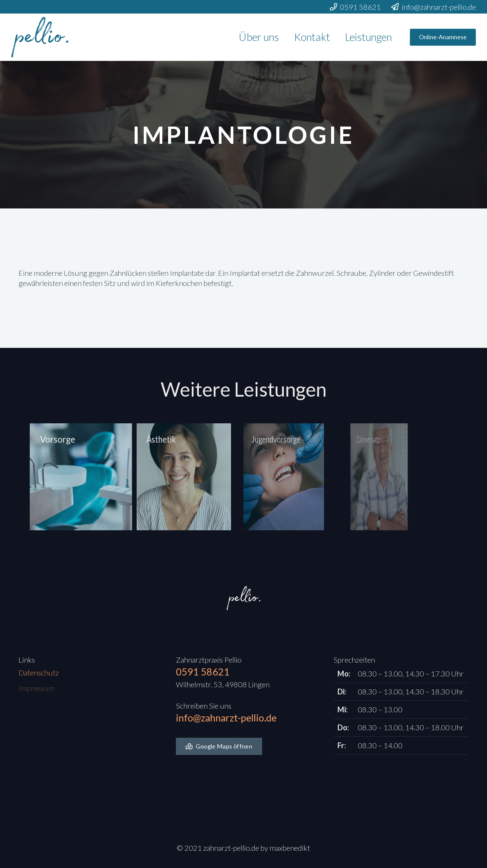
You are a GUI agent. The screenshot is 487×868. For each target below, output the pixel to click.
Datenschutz (39, 676)
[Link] (40, 37)
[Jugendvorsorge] (251, 477)
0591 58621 (203, 672)
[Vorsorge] (67, 477)
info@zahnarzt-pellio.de (226, 718)
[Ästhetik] (160, 477)
